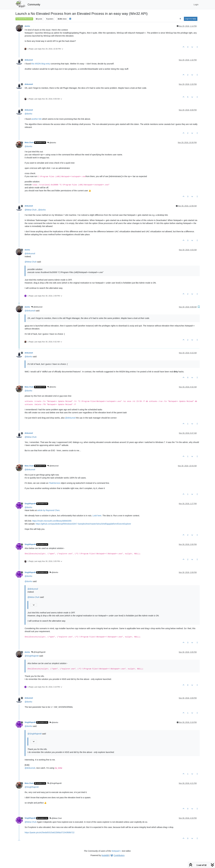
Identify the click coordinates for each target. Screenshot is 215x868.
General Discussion (24, 19)
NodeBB (105, 855)
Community (34, 5)
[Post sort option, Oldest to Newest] (180, 19)
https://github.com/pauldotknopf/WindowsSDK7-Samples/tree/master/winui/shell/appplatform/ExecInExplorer (83, 524)
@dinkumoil (30, 254)
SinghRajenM (30, 504)
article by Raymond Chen (48, 510)
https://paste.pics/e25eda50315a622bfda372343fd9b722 (50, 832)
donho (27, 26)
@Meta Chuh (56, 818)
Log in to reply (191, 19)
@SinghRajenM (38, 652)
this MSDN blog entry (41, 64)
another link (36, 119)
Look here (97, 516)
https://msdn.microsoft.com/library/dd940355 (52, 521)
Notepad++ (116, 851)
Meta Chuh (29, 143)
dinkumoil (29, 60)
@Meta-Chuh (31, 210)
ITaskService (54, 483)
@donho (28, 114)
